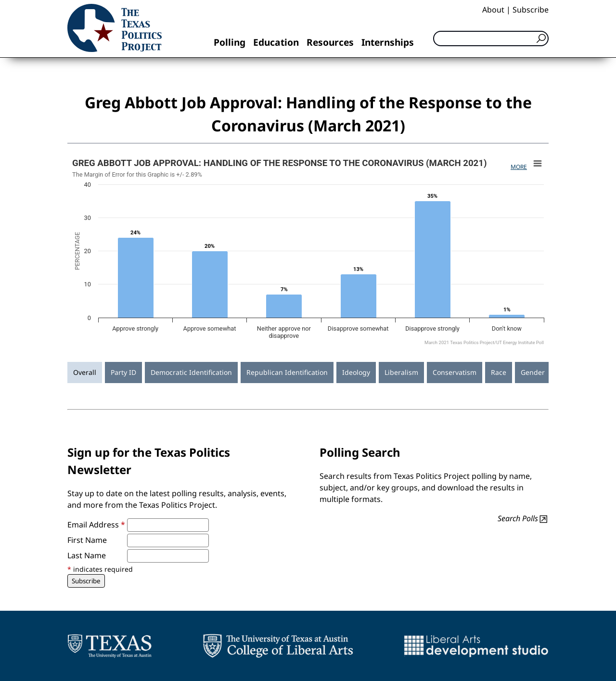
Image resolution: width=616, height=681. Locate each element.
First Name (87, 540)
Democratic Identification (191, 372)
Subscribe (531, 10)
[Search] (491, 39)
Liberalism (401, 372)
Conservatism (455, 372)
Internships (388, 42)
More (519, 167)
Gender (533, 372)
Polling (230, 42)
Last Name (87, 555)
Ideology (356, 372)
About (493, 10)
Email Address (96, 525)
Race (499, 372)
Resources (330, 42)
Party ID (123, 372)
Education (276, 42)
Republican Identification (287, 372)
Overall (85, 372)
